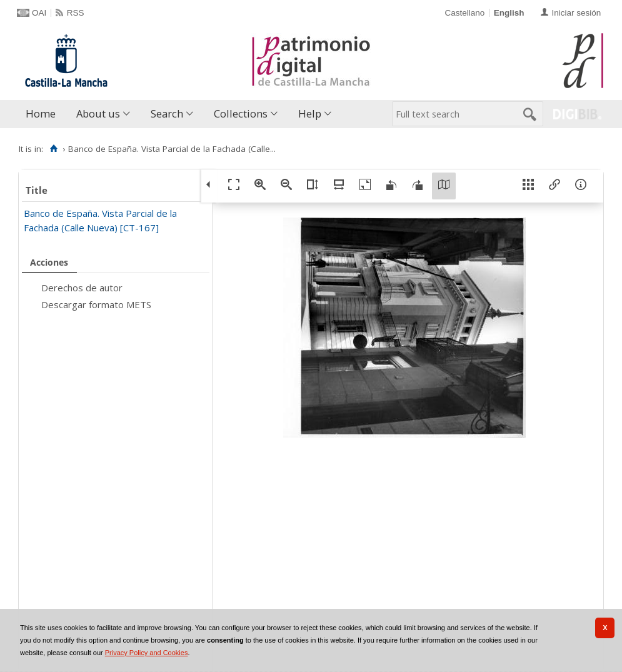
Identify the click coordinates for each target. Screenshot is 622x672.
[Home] (53, 149)
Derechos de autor (82, 288)
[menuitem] (43, 114)
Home (41, 113)
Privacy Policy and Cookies (147, 653)
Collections (241, 113)
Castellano (464, 13)
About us (98, 113)
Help (310, 113)
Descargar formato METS (96, 304)
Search (167, 113)
